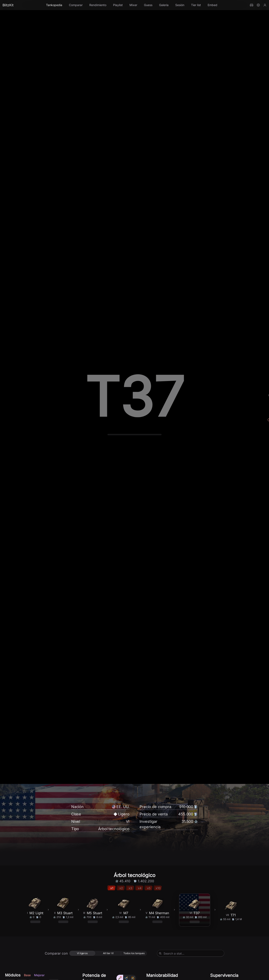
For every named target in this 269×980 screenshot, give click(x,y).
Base (27, 941)
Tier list (196, 5)
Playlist (118, 5)
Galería (164, 5)
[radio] (82, 919)
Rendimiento (98, 5)
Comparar (76, 5)
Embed (212, 5)
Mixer (133, 5)
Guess (148, 5)
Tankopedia (54, 5)
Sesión (180, 5)
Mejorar (39, 941)
